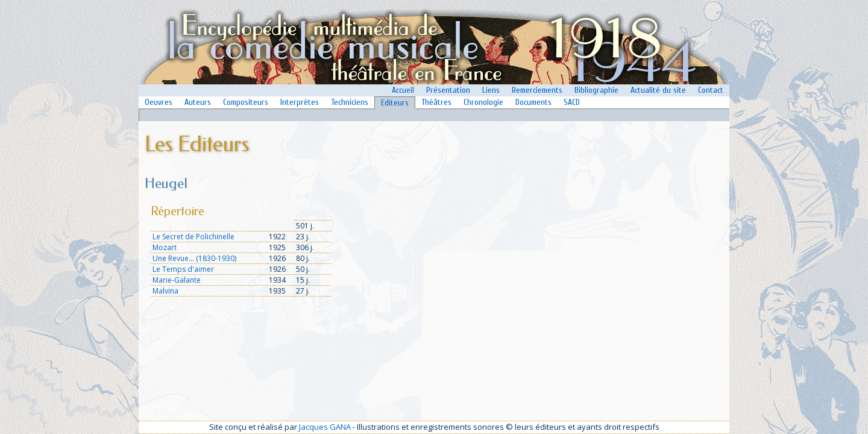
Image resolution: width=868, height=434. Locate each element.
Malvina (165, 291)
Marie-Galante (177, 280)
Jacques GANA (325, 427)
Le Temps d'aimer (183, 269)
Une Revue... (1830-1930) (194, 258)
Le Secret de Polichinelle (193, 237)
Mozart (165, 247)
